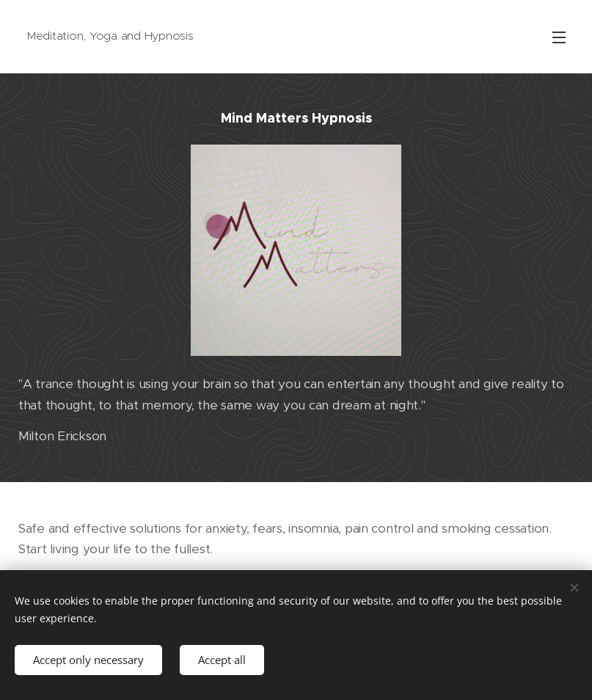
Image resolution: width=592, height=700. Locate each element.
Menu (559, 37)
